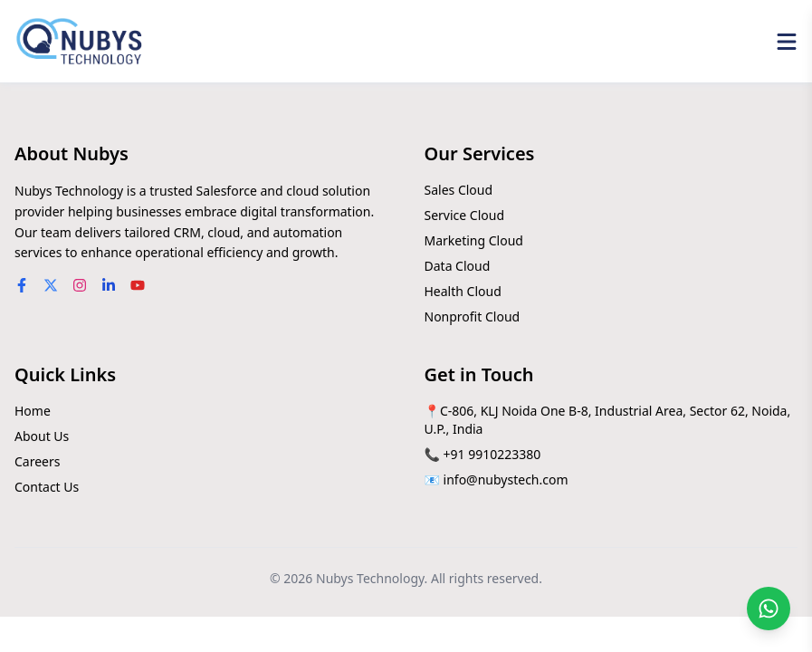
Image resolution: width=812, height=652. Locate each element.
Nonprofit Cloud (473, 316)
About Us (42, 436)
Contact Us (47, 487)
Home (33, 411)
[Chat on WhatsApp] (769, 609)
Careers (37, 461)
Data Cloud (458, 266)
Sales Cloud (459, 190)
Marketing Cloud (474, 240)
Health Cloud (463, 291)
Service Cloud (465, 215)
